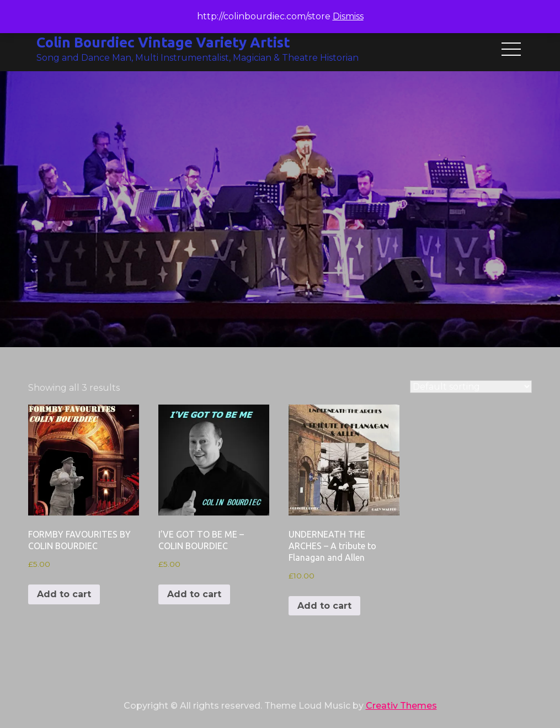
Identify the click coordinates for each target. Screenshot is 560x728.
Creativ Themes (401, 706)
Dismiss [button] (348, 16)
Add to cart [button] (64, 594)
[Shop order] (471, 387)
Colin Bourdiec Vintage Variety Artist (163, 42)
